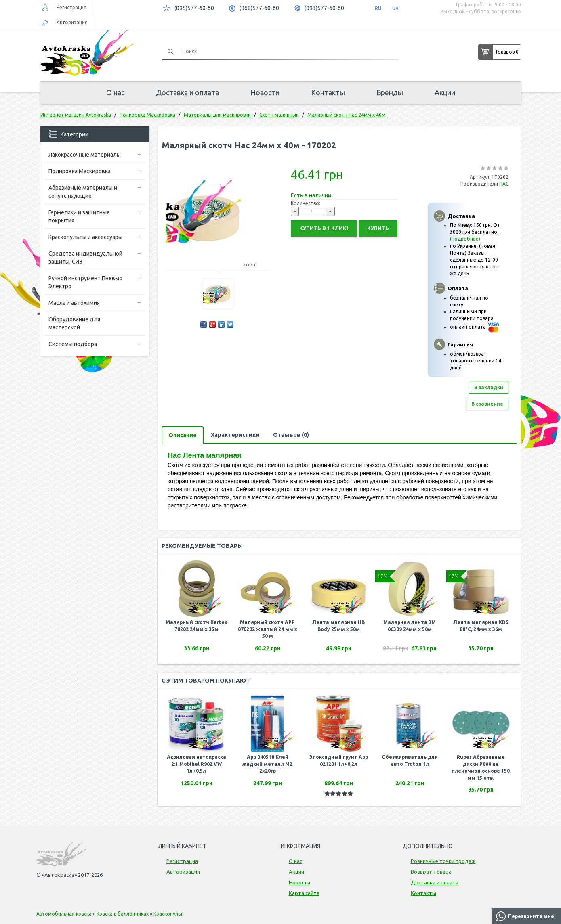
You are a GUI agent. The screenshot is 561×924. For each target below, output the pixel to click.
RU (378, 8)
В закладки (489, 387)
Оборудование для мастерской (74, 323)
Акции (445, 92)
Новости (265, 92)
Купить (378, 228)
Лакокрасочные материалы (85, 155)
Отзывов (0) (291, 435)
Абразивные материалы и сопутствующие (83, 192)
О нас (115, 92)
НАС (504, 184)
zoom (254, 265)
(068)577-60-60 (259, 8)
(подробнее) (465, 239)
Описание (183, 435)
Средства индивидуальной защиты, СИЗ (85, 258)
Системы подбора (73, 344)
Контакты (328, 92)
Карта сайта (304, 893)
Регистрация (71, 7)
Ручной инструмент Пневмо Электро (85, 282)
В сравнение (487, 404)
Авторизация (72, 22)
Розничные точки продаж (443, 861)
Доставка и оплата (187, 92)
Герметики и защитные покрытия (79, 216)
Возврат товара (431, 872)
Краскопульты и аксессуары (85, 237)
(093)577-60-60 (324, 8)
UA (395, 8)
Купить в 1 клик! (324, 228)
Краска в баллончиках (123, 914)
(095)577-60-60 (194, 8)
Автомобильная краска (64, 914)
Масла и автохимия (74, 303)
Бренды (390, 92)
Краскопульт (168, 914)
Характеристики (235, 435)
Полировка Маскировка (80, 171)
